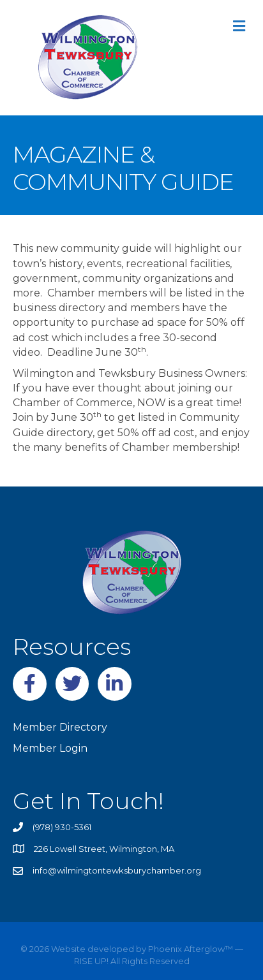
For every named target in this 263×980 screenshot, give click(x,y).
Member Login (50, 748)
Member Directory (60, 727)
